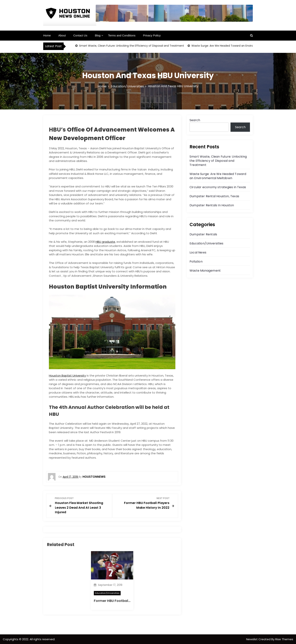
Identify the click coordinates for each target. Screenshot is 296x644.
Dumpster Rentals (203, 234)
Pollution (196, 262)
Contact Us (80, 35)
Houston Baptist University (67, 376)
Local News (198, 252)
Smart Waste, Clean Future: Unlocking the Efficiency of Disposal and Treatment (131, 46)
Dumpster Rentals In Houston (212, 205)
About (62, 35)
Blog (98, 35)
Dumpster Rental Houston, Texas (214, 196)
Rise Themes (284, 639)
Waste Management (205, 271)
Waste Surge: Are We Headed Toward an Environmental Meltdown (234, 46)
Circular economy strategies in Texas (218, 187)
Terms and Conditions (122, 35)
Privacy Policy (152, 35)
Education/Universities (107, 593)
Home (47, 35)
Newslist (252, 639)
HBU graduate (105, 242)
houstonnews (94, 477)
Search (195, 120)
